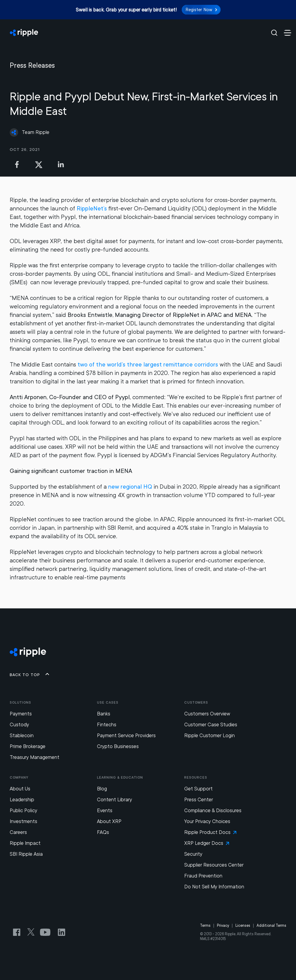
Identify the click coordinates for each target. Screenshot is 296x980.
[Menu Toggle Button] (288, 33)
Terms (205, 926)
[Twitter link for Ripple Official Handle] (33, 932)
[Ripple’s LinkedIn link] (62, 932)
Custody (19, 725)
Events (105, 811)
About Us (20, 789)
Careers (18, 832)
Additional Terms (271, 926)
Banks (104, 714)
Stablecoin (22, 736)
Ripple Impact (25, 843)
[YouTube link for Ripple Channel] (46, 932)
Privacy (223, 926)
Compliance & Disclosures (213, 811)
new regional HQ (130, 487)
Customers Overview (207, 714)
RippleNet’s (92, 208)
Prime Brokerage (28, 746)
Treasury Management (35, 757)
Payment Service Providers (126, 736)
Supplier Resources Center (214, 865)
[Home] (136, 33)
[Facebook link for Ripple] (18, 932)
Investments (23, 821)
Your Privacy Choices (207, 821)
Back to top (30, 674)
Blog (102, 789)
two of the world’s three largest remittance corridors (148, 365)
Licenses (243, 926)
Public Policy (23, 811)
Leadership (22, 800)
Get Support (198, 789)
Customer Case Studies (211, 725)
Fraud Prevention (203, 876)
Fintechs (107, 725)
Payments (21, 714)
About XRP (109, 821)
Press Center (199, 800)
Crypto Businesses (118, 746)
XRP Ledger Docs (207, 843)
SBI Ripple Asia (26, 854)
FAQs (103, 832)
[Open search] (271, 33)
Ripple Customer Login (210, 736)
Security (193, 854)
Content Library (115, 800)
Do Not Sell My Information (214, 887)
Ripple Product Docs (210, 832)
